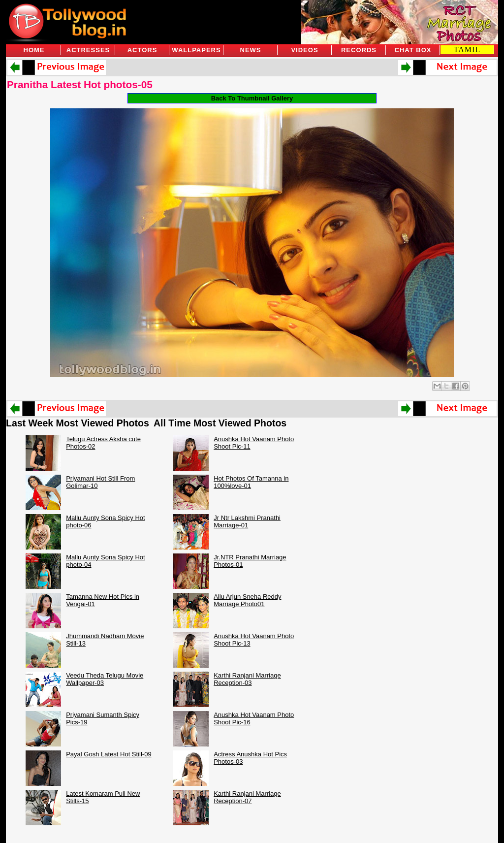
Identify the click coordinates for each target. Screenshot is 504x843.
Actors (142, 50)
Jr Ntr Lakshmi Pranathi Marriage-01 (247, 521)
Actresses (88, 50)
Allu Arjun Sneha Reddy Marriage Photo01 (247, 600)
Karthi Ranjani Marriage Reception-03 (247, 679)
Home (34, 50)
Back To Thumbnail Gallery (252, 98)
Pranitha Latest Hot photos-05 (80, 84)
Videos (304, 50)
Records (359, 50)
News (251, 50)
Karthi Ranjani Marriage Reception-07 (247, 797)
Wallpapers (196, 50)
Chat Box (413, 50)
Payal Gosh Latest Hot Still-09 (109, 754)
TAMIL (467, 49)
